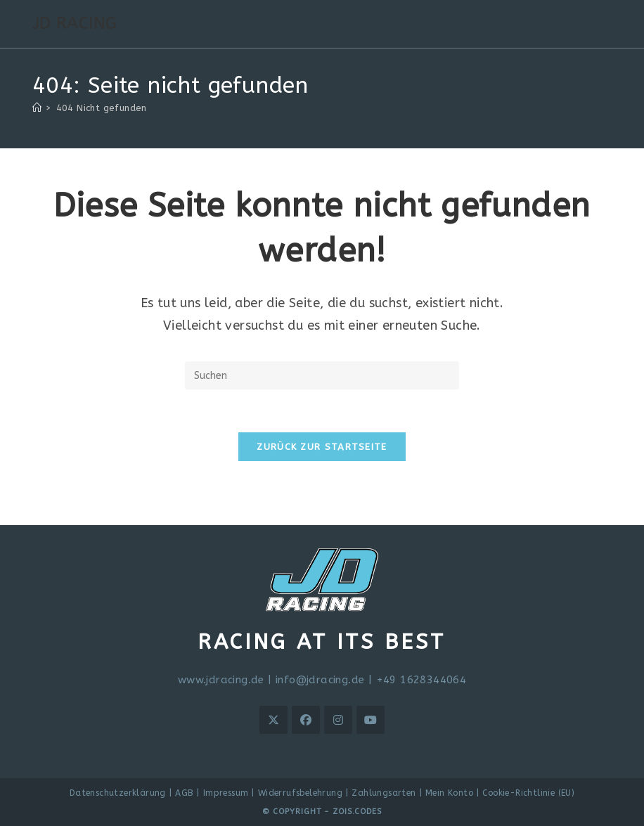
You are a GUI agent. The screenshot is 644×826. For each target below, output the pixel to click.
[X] (273, 720)
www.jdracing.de (221, 680)
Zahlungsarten (384, 793)
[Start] (37, 108)
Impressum (226, 793)
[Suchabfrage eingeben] (322, 375)
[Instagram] (338, 720)
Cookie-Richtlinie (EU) (528, 793)
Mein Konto (449, 793)
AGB (184, 793)
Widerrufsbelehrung (300, 793)
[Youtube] (371, 720)
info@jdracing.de (320, 680)
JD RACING (75, 23)
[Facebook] (306, 720)
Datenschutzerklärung (118, 793)
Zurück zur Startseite (322, 447)
